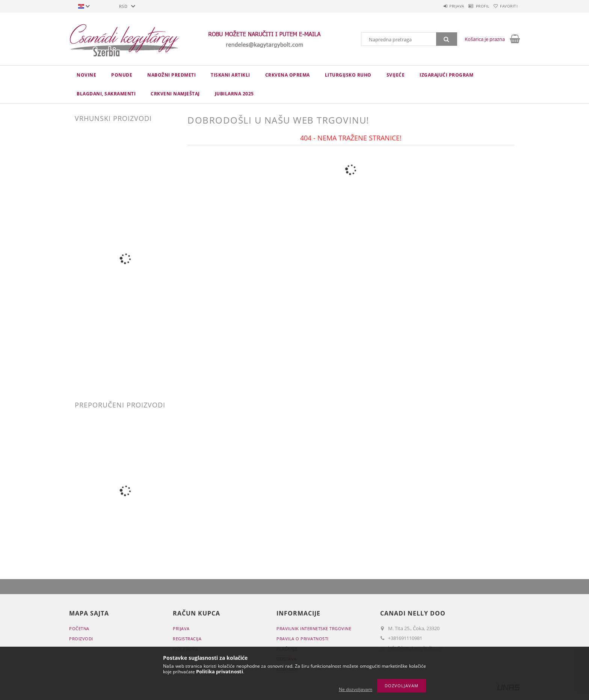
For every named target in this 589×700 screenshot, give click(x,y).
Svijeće (396, 75)
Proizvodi (81, 639)
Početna (79, 628)
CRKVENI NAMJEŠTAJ (175, 94)
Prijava (439, 6)
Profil (472, 6)
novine (86, 75)
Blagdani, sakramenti (106, 94)
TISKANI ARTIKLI (230, 75)
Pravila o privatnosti (303, 639)
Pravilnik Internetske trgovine (314, 628)
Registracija (187, 639)
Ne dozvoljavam (356, 689)
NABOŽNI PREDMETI (171, 75)
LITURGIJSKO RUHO (348, 75)
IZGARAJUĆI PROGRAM (446, 75)
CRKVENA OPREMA (288, 75)
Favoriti (505, 6)
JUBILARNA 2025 (234, 94)
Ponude (122, 75)
